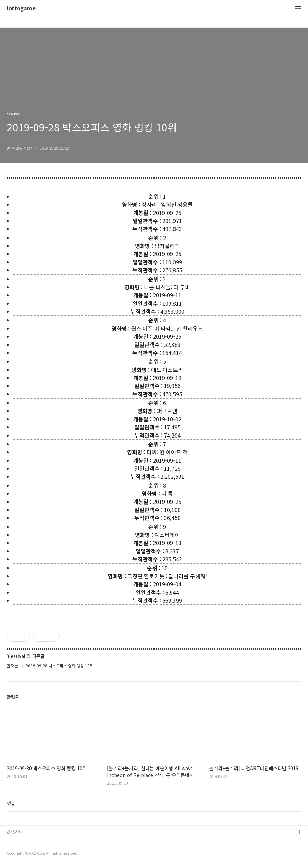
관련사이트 (17, 832)
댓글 (11, 803)
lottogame (21, 9)
